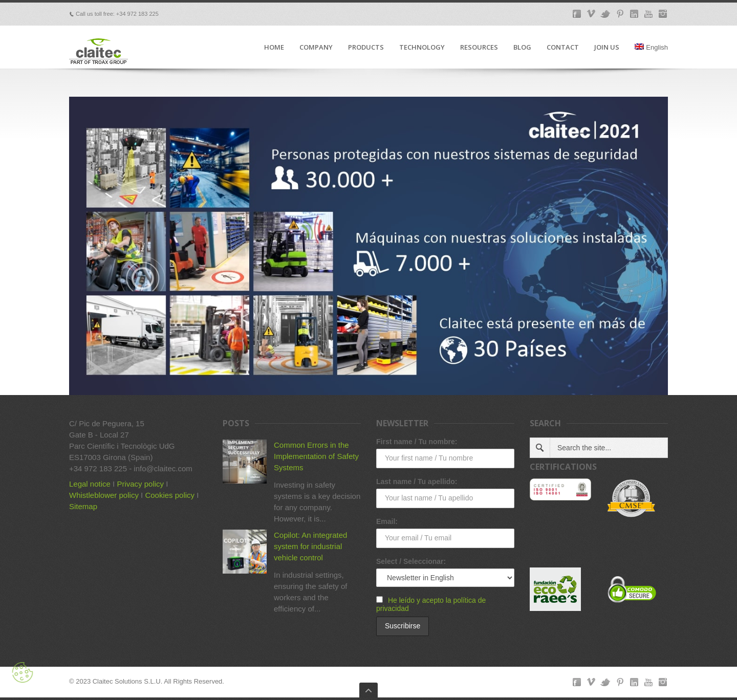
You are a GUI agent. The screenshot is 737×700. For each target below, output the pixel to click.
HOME (274, 48)
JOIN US (607, 48)
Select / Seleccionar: (411, 561)
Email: (387, 521)
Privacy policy (140, 484)
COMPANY (316, 48)
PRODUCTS (366, 48)
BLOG (522, 48)
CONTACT (563, 48)
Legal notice (90, 484)
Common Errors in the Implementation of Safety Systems (316, 456)
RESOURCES (479, 48)
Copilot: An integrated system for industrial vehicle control (310, 546)
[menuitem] (651, 56)
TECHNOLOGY (422, 48)
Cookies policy (170, 495)
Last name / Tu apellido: (417, 482)
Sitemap (83, 506)
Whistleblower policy (104, 495)
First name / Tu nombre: (417, 442)
